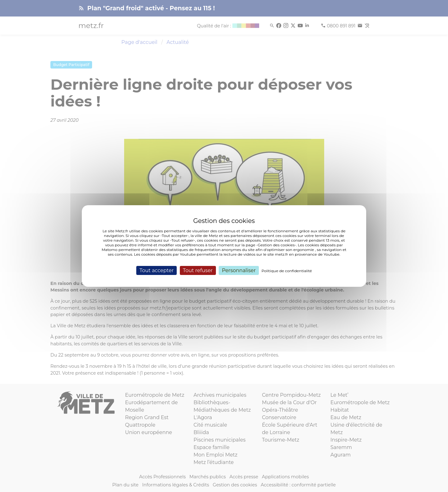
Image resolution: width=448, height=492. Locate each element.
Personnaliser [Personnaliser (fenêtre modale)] (239, 270)
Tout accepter (156, 270)
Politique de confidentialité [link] (287, 271)
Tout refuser (198, 270)
